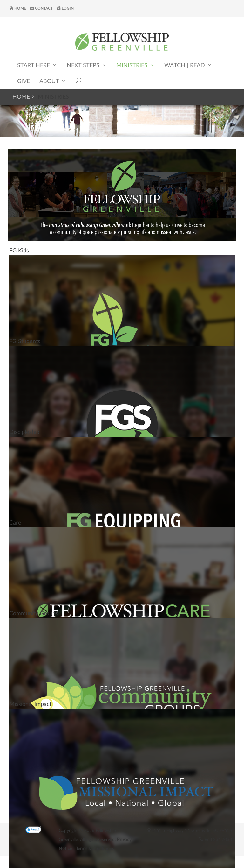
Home (18, 8)
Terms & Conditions (95, 849)
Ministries (136, 65)
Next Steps (87, 65)
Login (65, 8)
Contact (41, 8)
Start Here (37, 65)
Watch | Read (188, 65)
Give (24, 81)
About (53, 81)
